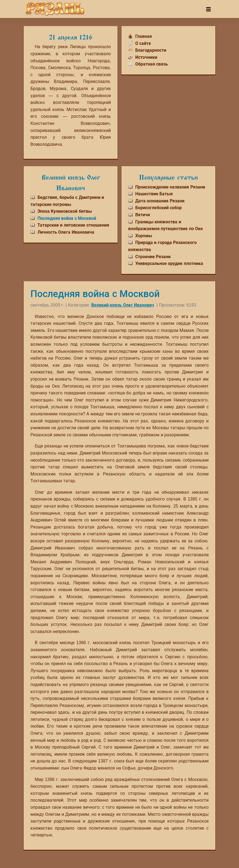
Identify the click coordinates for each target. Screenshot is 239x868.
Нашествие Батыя (154, 194)
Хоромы (144, 236)
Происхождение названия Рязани (170, 187)
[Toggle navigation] (208, 9)
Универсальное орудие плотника (169, 263)
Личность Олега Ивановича (66, 232)
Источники (146, 57)
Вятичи (143, 215)
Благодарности (151, 50)
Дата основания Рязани (160, 201)
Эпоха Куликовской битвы (65, 211)
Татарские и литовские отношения (73, 225)
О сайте (143, 43)
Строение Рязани (153, 257)
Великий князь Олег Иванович (123, 305)
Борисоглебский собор (158, 208)
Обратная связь (152, 64)
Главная (144, 36)
